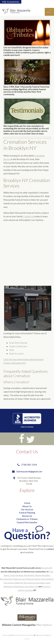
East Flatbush (28, 579)
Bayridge (40, 583)
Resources (27, 516)
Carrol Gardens (16, 575)
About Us (27, 506)
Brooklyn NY (47, 568)
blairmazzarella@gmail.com (29, 471)
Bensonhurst (30, 583)
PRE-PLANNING (11, 2)
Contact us (29, 216)
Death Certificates (18, 346)
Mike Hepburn (44, 625)
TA (36, 635)
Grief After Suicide (18, 343)
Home (27, 503)
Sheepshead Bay (43, 575)
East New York (32, 586)
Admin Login (7, 635)
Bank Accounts (16, 353)
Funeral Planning (27, 513)
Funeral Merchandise (27, 522)
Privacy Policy (42, 635)
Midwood (19, 583)
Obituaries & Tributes (27, 519)
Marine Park (40, 579)
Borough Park (6, 579)
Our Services (27, 509)
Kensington (29, 575)
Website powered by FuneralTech (23, 635)
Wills (12, 350)
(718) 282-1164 (29, 465)
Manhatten (19, 586)
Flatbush (17, 579)
